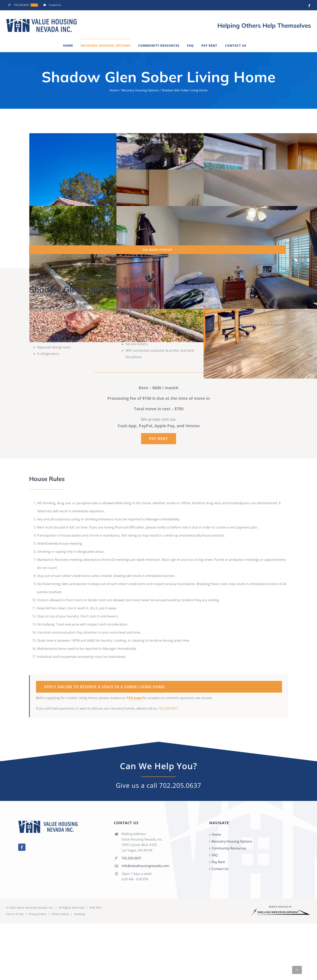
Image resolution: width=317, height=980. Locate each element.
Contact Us (220, 869)
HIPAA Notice (60, 914)
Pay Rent (218, 862)
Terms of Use (15, 914)
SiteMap (80, 914)
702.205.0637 (168, 708)
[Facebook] (22, 847)
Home (216, 834)
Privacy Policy (38, 914)
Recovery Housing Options (232, 841)
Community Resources (229, 848)
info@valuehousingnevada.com (145, 866)
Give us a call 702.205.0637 (158, 785)
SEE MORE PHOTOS (157, 250)
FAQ (215, 855)
